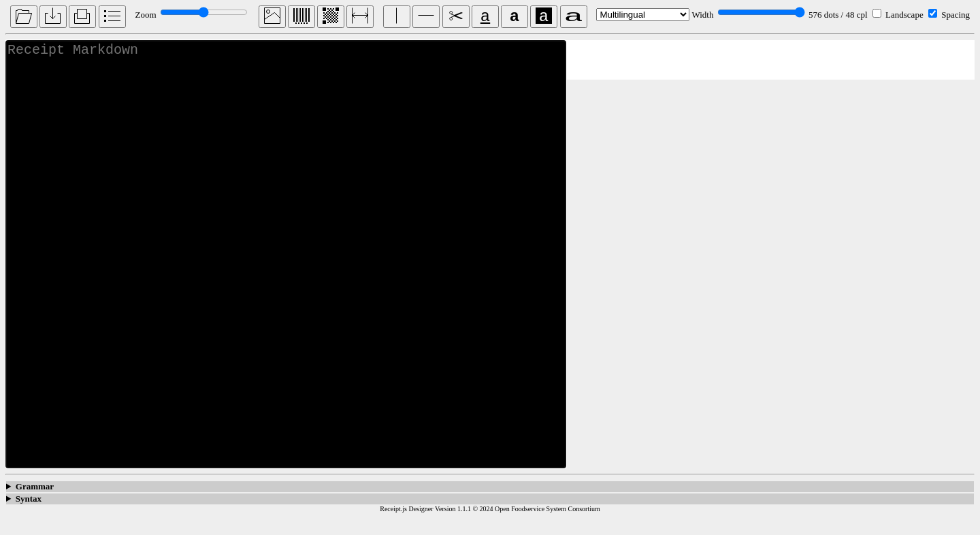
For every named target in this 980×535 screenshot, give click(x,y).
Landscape (904, 15)
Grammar (35, 503)
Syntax (29, 516)
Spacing (955, 15)
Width (702, 15)
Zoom (145, 15)
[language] (643, 15)
